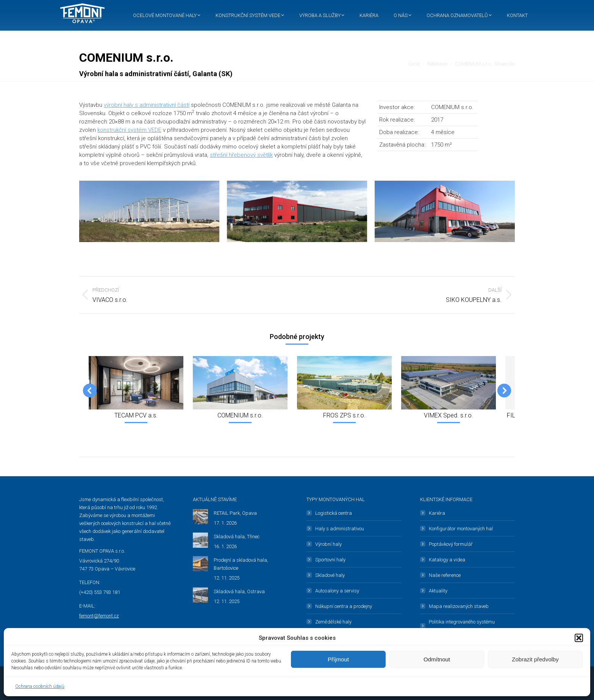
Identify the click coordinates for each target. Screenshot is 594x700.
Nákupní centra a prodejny (344, 606)
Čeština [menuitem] (471, 8)
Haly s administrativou (340, 529)
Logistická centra (334, 513)
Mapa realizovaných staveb (459, 606)
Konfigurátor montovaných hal (461, 529)
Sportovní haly (330, 560)
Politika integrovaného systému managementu (462, 626)
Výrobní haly (328, 544)
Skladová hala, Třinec (237, 537)
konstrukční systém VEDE (129, 130)
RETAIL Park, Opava (235, 513)
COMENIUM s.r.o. (240, 415)
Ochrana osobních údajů (40, 686)
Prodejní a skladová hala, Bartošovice (241, 564)
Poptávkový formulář (451, 544)
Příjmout (338, 659)
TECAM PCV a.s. (136, 415)
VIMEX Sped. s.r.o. (449, 415)
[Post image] (200, 517)
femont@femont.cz (99, 616)
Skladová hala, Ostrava (239, 591)
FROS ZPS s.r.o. (344, 415)
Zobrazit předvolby (535, 659)
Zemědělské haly (333, 622)
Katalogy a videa (447, 560)
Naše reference (445, 575)
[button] (579, 638)
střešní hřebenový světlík (241, 155)
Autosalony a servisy (337, 591)
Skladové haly (330, 575)
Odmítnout (437, 659)
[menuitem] (470, 8)
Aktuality (438, 591)
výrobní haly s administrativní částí (147, 105)
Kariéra (437, 513)
